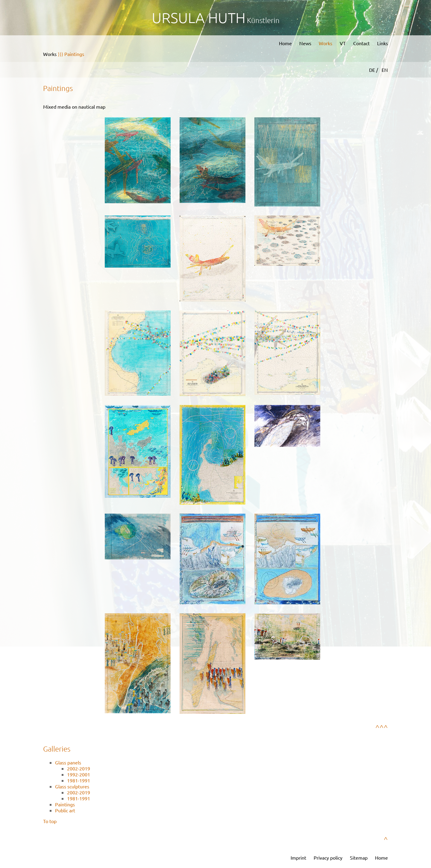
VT (343, 43)
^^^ (382, 727)
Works (325, 43)
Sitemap (359, 858)
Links (383, 43)
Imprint (298, 858)
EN (385, 70)
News (305, 43)
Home (285, 43)
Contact (361, 43)
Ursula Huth (199, 18)
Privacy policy (328, 858)
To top (50, 821)
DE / (374, 70)
